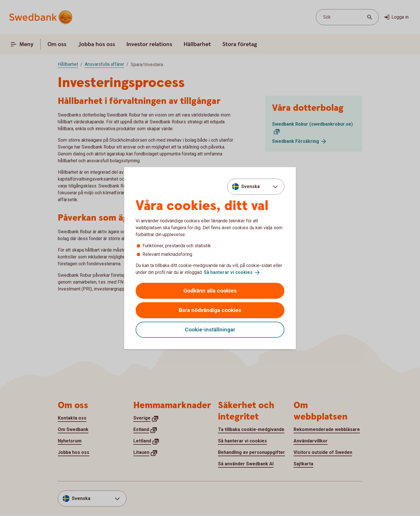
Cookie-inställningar (210, 330)
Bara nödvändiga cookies (210, 310)
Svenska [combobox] (250, 186)
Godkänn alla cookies (210, 291)
